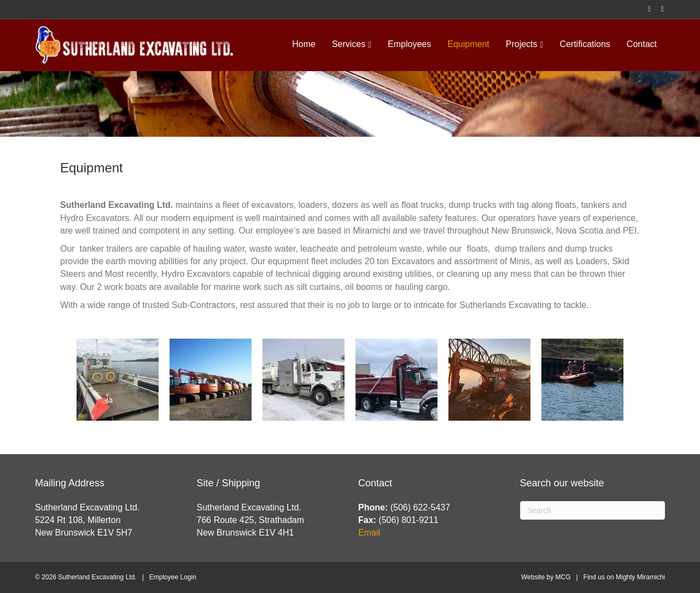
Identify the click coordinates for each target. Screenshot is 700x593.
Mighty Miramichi (640, 577)
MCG (563, 577)
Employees (409, 44)
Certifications (585, 44)
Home (304, 44)
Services (349, 44)
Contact (642, 44)
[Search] (593, 510)
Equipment (468, 44)
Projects (522, 44)
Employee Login (173, 577)
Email (369, 533)
